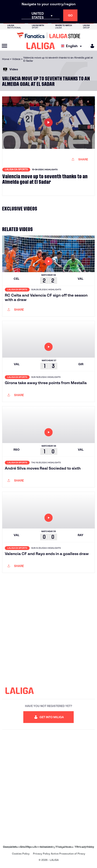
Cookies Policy (21, 854)
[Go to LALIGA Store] (48, 35)
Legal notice (66, 847)
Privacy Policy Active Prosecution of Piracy (59, 854)
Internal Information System (20, 847)
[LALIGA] (41, 46)
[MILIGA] (91, 46)
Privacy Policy (85, 847)
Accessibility (48, 847)
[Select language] (72, 46)
